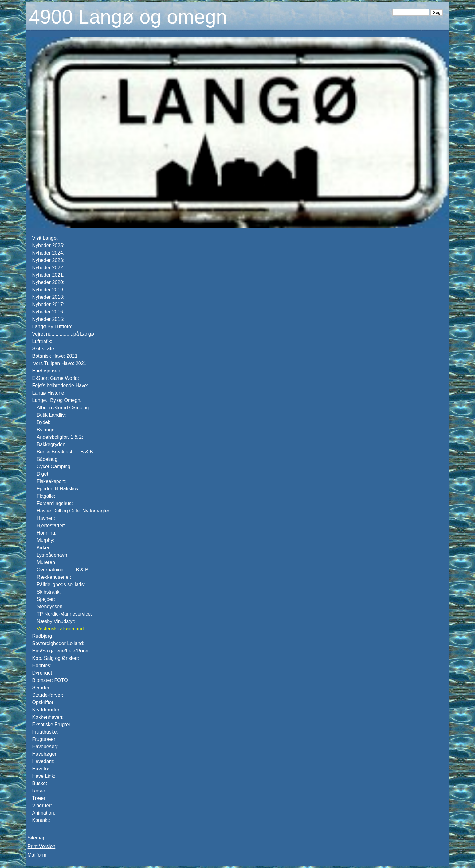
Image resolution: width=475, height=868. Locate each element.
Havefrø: (42, 769)
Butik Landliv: (51, 415)
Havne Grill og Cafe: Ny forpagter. (74, 511)
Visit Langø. (45, 238)
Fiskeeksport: (51, 481)
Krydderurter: (47, 710)
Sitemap (37, 838)
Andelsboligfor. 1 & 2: (60, 437)
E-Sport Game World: (56, 378)
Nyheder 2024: (49, 253)
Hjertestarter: (51, 525)
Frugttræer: (45, 739)
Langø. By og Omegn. (58, 400)
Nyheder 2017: (48, 304)
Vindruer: (42, 806)
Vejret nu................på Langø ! (65, 334)
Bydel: (44, 422)
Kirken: (45, 548)
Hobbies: (42, 666)
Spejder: (46, 599)
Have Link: (44, 776)
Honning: (47, 533)
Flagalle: (46, 496)
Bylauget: (47, 430)
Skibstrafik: (44, 349)
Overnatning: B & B (63, 570)
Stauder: (41, 688)
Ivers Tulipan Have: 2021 (59, 363)
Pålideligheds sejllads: (61, 584)
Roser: (39, 791)
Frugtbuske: (45, 732)
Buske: (40, 783)
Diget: (43, 474)
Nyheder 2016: (48, 312)
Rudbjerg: (43, 636)
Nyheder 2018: (48, 297)
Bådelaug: (48, 459)
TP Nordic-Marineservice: (65, 614)
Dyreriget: (43, 673)
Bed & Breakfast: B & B (65, 452)
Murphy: (46, 540)
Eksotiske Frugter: (52, 724)
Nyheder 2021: (48, 275)
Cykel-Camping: (54, 467)
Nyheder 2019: (48, 290)
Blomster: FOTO (50, 680)
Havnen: (46, 518)
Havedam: (43, 761)
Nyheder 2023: (48, 260)
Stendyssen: (50, 607)
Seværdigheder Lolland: (58, 643)
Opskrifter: (44, 702)
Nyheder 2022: (48, 268)
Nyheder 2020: (48, 282)
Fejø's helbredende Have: (60, 385)
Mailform (37, 855)
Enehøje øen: (47, 371)
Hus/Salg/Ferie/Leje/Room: (62, 651)
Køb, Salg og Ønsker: (56, 658)
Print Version (42, 846)
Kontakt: (41, 820)
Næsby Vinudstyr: (56, 621)
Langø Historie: (49, 393)
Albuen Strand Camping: (64, 408)
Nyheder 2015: (48, 319)
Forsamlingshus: (55, 503)
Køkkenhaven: (48, 717)
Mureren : (47, 562)
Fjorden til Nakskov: (59, 489)
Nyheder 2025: (48, 245)
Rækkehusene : (54, 577)
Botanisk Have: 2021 (55, 356)
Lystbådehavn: (53, 555)
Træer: (39, 798)
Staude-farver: (48, 695)
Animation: (44, 813)
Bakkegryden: (52, 444)
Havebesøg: (45, 747)
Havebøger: (45, 754)
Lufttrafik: (42, 341)
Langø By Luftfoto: (52, 327)
